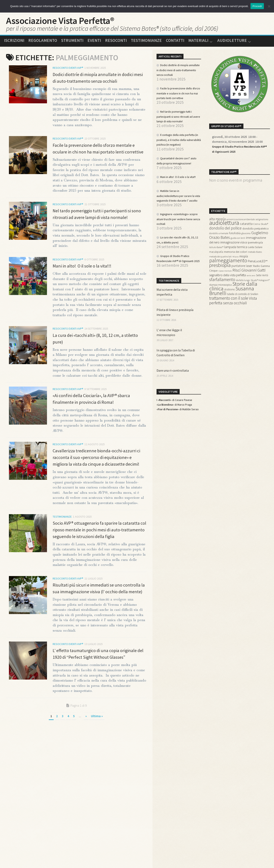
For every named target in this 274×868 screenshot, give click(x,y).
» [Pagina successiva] (86, 720)
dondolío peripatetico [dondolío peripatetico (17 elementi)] (256, 242)
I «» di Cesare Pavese (175, 452)
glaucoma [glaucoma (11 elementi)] (246, 247)
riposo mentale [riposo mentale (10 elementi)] (225, 289)
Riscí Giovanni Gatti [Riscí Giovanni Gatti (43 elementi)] (249, 288)
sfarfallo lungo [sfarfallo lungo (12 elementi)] (243, 299)
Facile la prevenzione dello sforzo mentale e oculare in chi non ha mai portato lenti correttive (177, 103)
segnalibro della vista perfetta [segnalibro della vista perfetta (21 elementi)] (228, 294)
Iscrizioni (14, 44)
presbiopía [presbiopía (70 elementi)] (220, 283)
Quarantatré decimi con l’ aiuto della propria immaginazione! (178, 185)
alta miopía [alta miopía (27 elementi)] (217, 230)
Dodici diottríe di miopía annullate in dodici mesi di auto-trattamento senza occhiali (179, 76)
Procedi (257, 6)
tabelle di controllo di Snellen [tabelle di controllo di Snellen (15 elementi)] (243, 316)
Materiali (198, 44)
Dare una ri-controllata (173, 421)
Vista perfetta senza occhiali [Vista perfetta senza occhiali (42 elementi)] (233, 323)
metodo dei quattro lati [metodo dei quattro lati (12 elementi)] (220, 272)
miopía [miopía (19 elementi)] (244, 272)
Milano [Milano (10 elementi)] (236, 273)
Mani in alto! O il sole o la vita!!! (82, 270)
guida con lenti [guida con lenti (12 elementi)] (238, 252)
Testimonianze (146, 44)
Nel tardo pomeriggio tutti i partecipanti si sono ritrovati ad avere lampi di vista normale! (178, 131)
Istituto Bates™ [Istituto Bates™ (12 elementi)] (216, 262)
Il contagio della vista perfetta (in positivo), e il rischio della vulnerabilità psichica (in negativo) (178, 159)
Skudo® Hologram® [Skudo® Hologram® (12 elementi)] (260, 299)
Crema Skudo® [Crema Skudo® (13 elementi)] (261, 237)
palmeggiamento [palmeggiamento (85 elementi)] (228, 277)
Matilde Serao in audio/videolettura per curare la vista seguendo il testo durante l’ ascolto (178, 229)
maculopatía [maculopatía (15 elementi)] (216, 267)
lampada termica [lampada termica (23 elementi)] (236, 262)
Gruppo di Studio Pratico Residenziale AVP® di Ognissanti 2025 (176, 306)
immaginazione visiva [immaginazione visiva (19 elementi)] (234, 257)
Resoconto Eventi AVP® (68, 71)
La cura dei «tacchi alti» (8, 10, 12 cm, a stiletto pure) (178, 283)
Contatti (175, 44)
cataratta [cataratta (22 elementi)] (246, 237)
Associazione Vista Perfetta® (82, 22)
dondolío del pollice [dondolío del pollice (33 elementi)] (225, 241)
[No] (269, 6)
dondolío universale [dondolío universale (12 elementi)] (219, 247)
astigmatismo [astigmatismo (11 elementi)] (262, 231)
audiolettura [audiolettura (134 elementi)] (224, 236)
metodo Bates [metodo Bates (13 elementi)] (255, 267)
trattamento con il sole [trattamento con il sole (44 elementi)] (229, 321)
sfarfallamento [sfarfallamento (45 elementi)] (222, 299)
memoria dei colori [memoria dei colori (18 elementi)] (236, 267)
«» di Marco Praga (176, 461)
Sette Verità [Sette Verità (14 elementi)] (262, 294)
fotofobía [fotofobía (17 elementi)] (235, 247)
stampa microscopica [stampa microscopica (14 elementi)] (220, 305)
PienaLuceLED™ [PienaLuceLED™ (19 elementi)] (258, 278)
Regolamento (43, 44)
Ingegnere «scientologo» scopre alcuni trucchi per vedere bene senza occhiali (179, 257)
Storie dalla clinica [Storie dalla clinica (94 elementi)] (233, 307)
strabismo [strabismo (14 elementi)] (229, 311)
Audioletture (232, 44)
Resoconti (116, 44)
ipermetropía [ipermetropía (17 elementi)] (255, 257)
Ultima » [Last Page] (97, 720)
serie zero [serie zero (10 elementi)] (251, 294)
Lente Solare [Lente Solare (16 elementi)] (255, 262)
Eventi (94, 44)
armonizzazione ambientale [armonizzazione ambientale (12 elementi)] (241, 231)
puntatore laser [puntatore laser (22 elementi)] (242, 283)
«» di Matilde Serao (173, 471)
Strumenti (72, 44)
